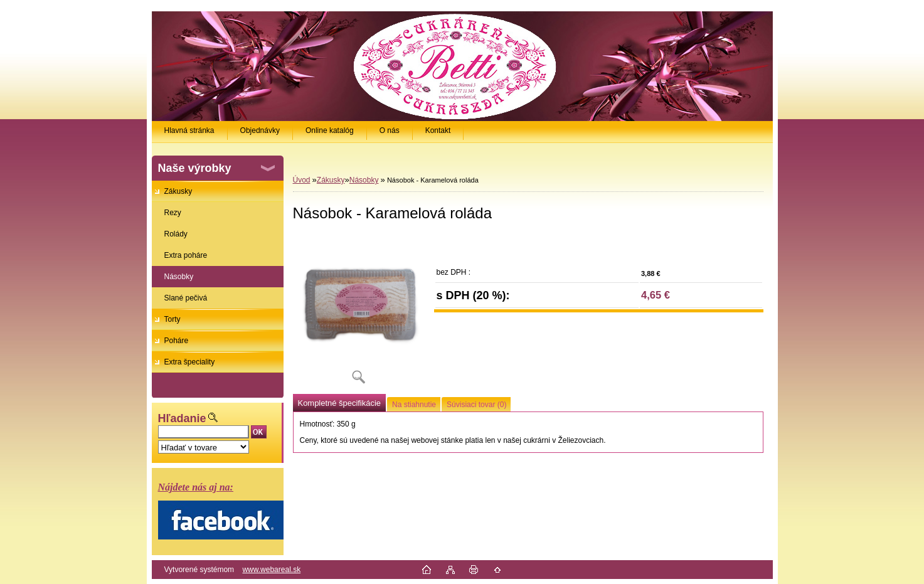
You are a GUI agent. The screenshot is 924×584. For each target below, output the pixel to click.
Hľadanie (182, 418)
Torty (173, 319)
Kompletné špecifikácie (339, 403)
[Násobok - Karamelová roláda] (359, 313)
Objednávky (260, 130)
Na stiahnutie (414, 405)
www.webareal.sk (271, 570)
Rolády (176, 234)
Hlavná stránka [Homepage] (189, 130)
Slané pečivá (186, 298)
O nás (390, 130)
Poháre (177, 341)
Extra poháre (186, 255)
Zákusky (178, 191)
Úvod (302, 180)
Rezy (173, 213)
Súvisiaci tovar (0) (476, 405)
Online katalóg (330, 130)
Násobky (179, 277)
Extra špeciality (190, 362)
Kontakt (438, 130)
